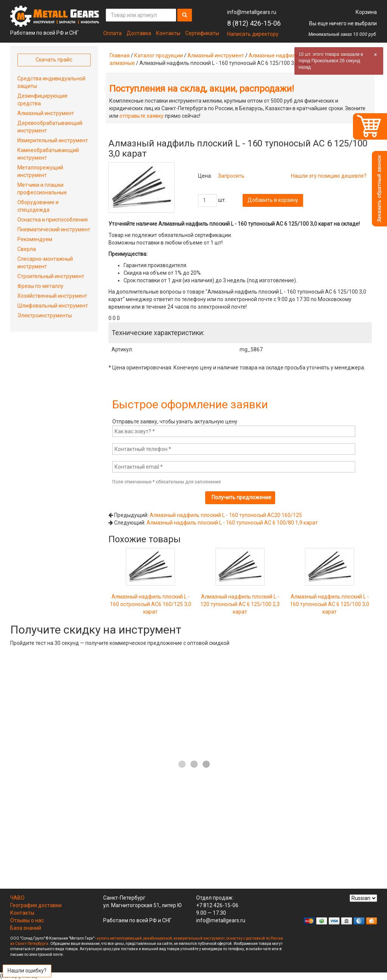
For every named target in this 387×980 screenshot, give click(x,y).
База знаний (26, 928)
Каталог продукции (159, 55)
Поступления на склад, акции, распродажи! (202, 89)
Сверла (27, 249)
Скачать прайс (54, 60)
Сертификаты (202, 33)
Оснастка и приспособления (53, 220)
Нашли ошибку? (27, 971)
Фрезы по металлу (40, 286)
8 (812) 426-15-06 (254, 23)
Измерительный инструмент (53, 140)
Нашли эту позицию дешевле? (329, 176)
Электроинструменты (45, 315)
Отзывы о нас (27, 920)
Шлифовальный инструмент (53, 306)
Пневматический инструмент (54, 229)
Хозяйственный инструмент (52, 296)
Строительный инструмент (51, 276)
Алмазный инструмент (216, 55)
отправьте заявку (142, 116)
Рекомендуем (35, 239)
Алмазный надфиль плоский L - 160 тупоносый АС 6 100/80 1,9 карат (232, 523)
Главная (120, 55)
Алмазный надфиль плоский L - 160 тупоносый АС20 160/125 (226, 515)
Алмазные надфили (274, 55)
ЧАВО (17, 898)
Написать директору (253, 34)
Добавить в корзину (273, 200)
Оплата (112, 33)
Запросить (231, 176)
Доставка (139, 33)
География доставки (36, 905)
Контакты (168, 33)
